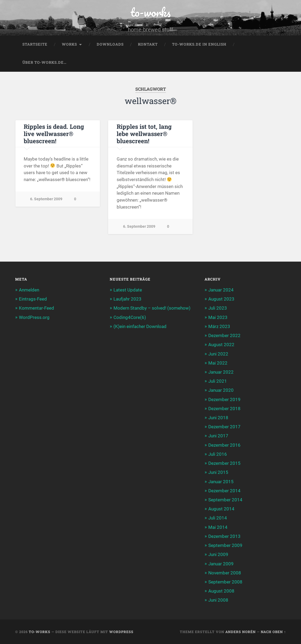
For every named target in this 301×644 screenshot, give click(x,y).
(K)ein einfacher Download (140, 326)
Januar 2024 (221, 290)
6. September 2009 (46, 199)
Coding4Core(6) (130, 317)
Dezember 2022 (224, 335)
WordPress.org (34, 317)
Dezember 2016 (224, 445)
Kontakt (148, 44)
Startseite (35, 44)
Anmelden (29, 290)
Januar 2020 (221, 390)
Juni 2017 (218, 436)
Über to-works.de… (44, 62)
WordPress (121, 632)
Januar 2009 (221, 563)
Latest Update (128, 290)
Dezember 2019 (224, 399)
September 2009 (225, 545)
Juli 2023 (218, 308)
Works (69, 44)
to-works (150, 12)
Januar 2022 (221, 372)
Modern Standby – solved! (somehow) (152, 308)
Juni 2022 (218, 354)
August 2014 (221, 509)
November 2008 (225, 573)
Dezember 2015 (224, 463)
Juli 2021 (218, 381)
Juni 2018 (218, 418)
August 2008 (221, 591)
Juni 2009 (218, 554)
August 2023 (221, 299)
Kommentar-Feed (36, 308)
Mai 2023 (218, 317)
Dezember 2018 (224, 409)
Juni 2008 (218, 600)
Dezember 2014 (224, 491)
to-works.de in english (199, 44)
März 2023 (219, 326)
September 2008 (225, 582)
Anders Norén (241, 632)
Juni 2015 (218, 472)
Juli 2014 (218, 518)
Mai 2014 (218, 527)
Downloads (110, 44)
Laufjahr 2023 (127, 299)
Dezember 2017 (224, 427)
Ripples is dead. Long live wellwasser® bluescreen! (54, 134)
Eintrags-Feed (33, 299)
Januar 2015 (221, 481)
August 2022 (221, 345)
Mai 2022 (218, 363)
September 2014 (225, 500)
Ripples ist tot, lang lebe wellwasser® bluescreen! (144, 134)
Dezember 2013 (224, 536)
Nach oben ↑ (273, 632)
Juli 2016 (218, 454)
